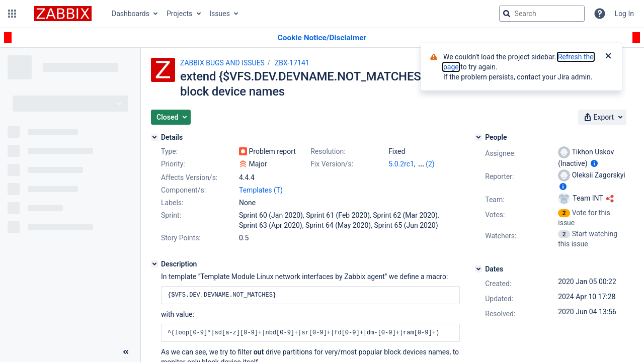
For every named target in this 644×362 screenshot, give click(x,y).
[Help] (600, 14)
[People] (478, 137)
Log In (624, 14)
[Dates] (478, 269)
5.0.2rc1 (401, 164)
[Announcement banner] (322, 38)
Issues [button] (220, 14)
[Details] (154, 137)
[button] (12, 14)
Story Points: (181, 238)
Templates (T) (261, 190)
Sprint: (171, 215)
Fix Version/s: (332, 164)
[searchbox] (542, 14)
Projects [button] (179, 14)
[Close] (608, 57)
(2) (430, 164)
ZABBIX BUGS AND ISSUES (222, 63)
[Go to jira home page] (63, 14)
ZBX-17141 (292, 63)
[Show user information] (594, 163)
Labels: (172, 203)
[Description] (154, 264)
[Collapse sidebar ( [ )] (126, 352)
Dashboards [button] (131, 14)
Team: (495, 200)
